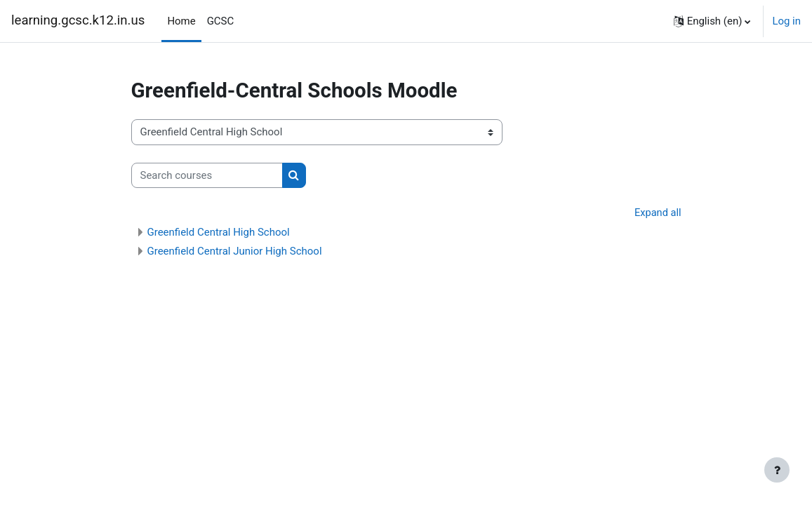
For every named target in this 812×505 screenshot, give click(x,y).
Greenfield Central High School (219, 233)
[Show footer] (777, 470)
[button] (712, 21)
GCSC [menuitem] (221, 21)
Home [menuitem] (181, 21)
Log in (786, 21)
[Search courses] (207, 175)
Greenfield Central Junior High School (235, 252)
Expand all (657, 213)
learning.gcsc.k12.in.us (78, 20)
